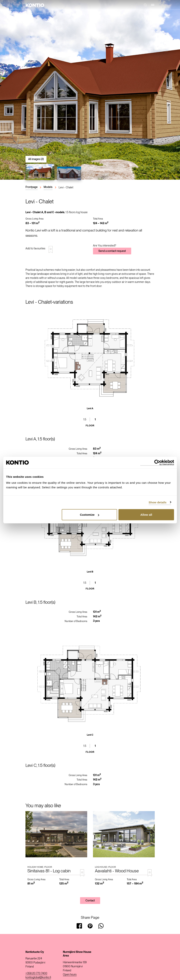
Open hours (70, 974)
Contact (90, 900)
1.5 (85, 419)
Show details (158, 502)
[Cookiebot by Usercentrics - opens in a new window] (157, 462)
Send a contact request (112, 251)
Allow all (146, 515)
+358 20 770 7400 (36, 973)
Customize (90, 515)
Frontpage (32, 187)
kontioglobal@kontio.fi (38, 977)
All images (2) (36, 159)
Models (48, 187)
